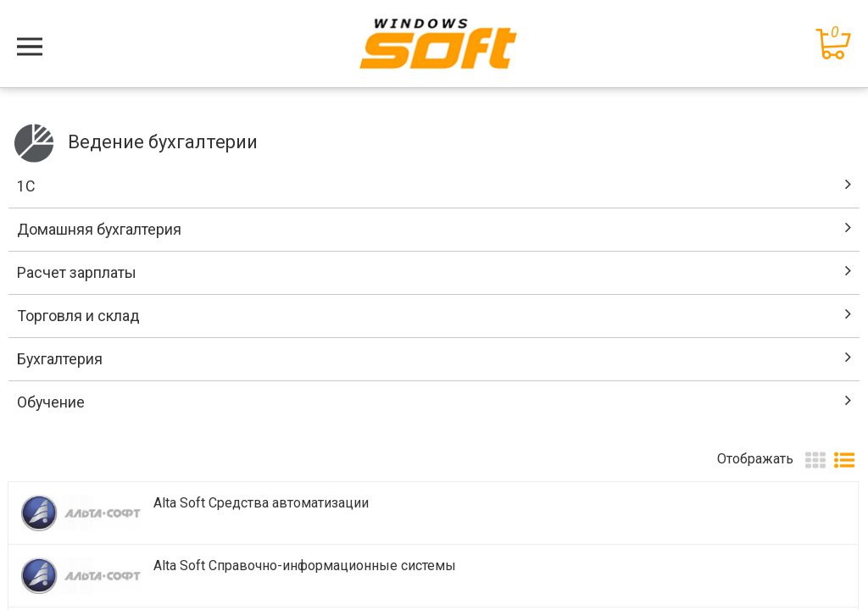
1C (26, 186)
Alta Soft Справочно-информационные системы (305, 566)
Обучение (51, 402)
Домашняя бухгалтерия (99, 229)
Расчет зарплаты (77, 272)
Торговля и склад (78, 316)
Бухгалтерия (60, 359)
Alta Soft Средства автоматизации (261, 503)
